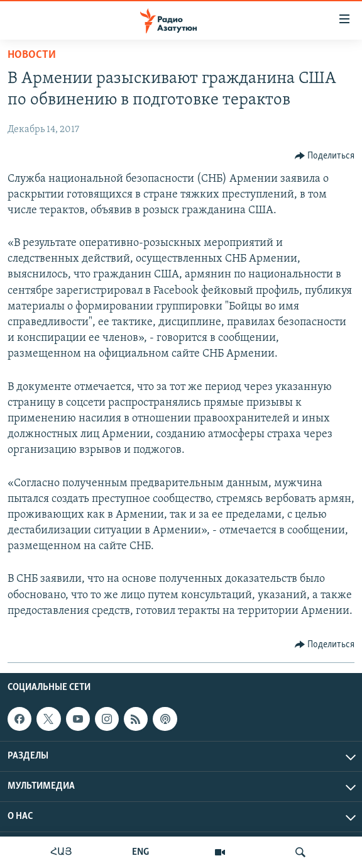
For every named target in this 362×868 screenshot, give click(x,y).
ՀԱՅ (61, 852)
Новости (32, 55)
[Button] (325, 156)
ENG (140, 852)
